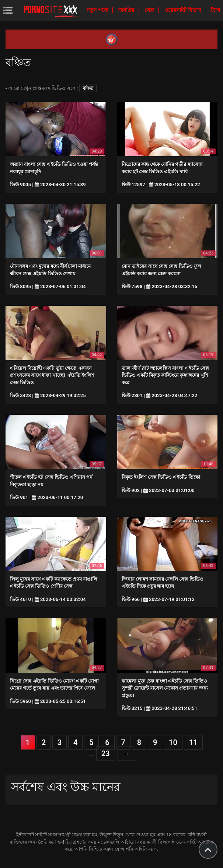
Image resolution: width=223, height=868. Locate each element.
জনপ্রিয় (127, 10)
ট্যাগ (215, 10)
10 (173, 742)
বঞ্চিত (88, 88)
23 (106, 753)
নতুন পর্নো (98, 10)
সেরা (150, 10)
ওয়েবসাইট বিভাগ (183, 10)
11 (193, 742)
